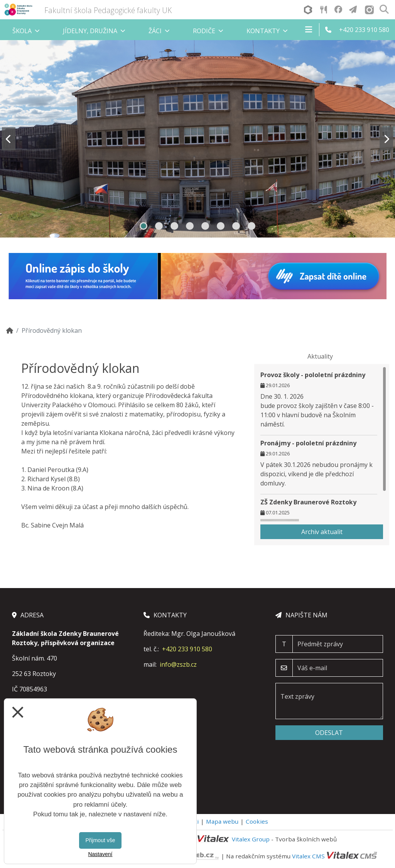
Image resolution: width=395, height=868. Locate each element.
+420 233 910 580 (187, 649)
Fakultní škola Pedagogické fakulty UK (108, 10)
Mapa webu (222, 821)
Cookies (257, 821)
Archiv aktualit (322, 532)
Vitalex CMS (308, 856)
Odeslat (329, 733)
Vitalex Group (251, 839)
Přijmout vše (100, 840)
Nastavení (100, 854)
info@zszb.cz (178, 664)
